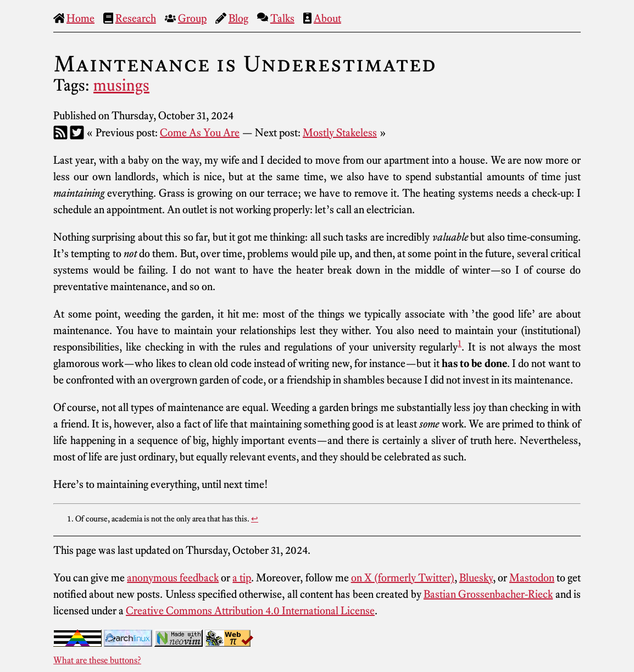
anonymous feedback (173, 577)
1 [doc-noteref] (460, 343)
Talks (282, 18)
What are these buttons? (97, 660)
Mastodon (532, 577)
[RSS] (60, 132)
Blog (238, 18)
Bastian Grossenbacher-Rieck (488, 594)
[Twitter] (77, 132)
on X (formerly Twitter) (403, 577)
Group (192, 18)
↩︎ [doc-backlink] (255, 519)
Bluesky (476, 577)
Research (136, 18)
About (327, 18)
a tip (242, 577)
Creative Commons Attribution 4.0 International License (250, 610)
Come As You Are (200, 132)
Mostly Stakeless (340, 132)
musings (121, 85)
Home (80, 18)
